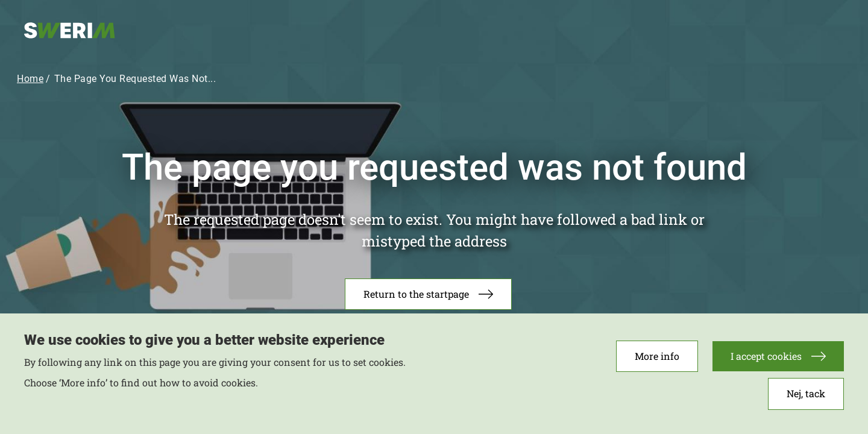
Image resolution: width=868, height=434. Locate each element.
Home (30, 79)
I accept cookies (766, 360)
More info (657, 360)
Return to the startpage (416, 294)
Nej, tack (806, 398)
